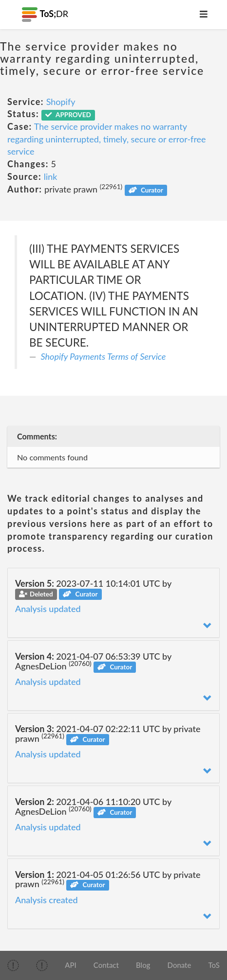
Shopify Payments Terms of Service (104, 356)
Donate (180, 965)
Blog (143, 965)
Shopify (61, 102)
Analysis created (47, 900)
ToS (214, 965)
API (70, 965)
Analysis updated (48, 609)
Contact (106, 965)
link (51, 176)
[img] (13, 965)
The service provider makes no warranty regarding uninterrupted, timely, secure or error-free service (107, 139)
